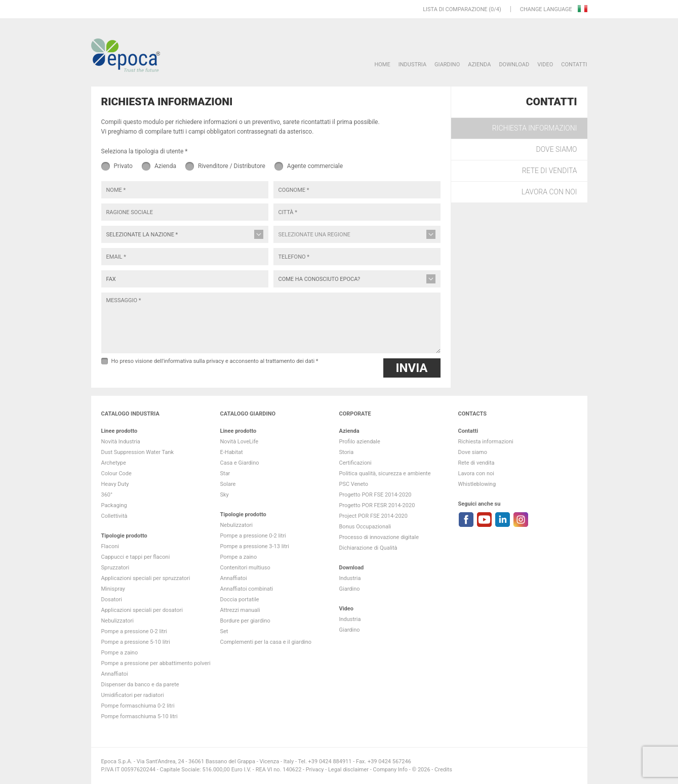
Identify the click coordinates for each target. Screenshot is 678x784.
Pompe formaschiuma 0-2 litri (138, 706)
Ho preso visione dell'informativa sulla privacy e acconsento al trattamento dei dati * (215, 361)
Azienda (479, 65)
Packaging (114, 505)
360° (107, 495)
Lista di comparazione (455, 9)
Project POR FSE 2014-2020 (374, 516)
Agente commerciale (315, 166)
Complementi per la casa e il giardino (266, 642)
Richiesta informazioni (535, 128)
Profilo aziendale (360, 442)
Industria (412, 65)
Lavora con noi (549, 192)
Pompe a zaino (120, 653)
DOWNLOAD (514, 65)
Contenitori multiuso (245, 568)
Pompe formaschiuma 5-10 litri (139, 716)
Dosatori (112, 600)
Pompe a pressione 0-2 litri (134, 631)
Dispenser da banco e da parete (140, 685)
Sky (225, 495)
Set (224, 631)
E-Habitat (232, 452)
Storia (347, 452)
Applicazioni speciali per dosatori (142, 610)
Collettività (114, 516)
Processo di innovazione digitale (379, 537)
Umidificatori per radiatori (133, 695)
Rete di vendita (550, 171)
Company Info (390, 770)
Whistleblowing (477, 484)
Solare (228, 484)
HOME (382, 65)
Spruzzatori (115, 568)
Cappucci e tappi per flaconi (136, 557)
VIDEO (545, 65)
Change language (547, 9)
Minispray (113, 589)
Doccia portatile (240, 600)
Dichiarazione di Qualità (368, 548)
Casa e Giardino (240, 463)
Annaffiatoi (115, 674)
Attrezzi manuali (240, 610)
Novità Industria (121, 442)
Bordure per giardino (245, 621)
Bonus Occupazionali (365, 527)
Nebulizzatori (117, 621)
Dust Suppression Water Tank (138, 452)
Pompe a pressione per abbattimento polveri (156, 663)
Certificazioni (355, 463)
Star (225, 473)
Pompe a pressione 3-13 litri (255, 546)
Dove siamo (557, 149)
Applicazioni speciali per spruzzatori (146, 578)
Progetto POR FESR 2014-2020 (377, 505)
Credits (443, 770)
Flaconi (110, 546)
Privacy (315, 770)
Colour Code (116, 473)
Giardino (447, 65)
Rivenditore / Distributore (232, 166)
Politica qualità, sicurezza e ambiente (385, 473)
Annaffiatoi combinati (247, 589)
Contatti (574, 65)
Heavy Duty (115, 484)
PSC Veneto (354, 484)
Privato (123, 166)
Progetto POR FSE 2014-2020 (375, 495)
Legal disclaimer (348, 770)
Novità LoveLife (240, 442)
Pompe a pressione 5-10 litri (136, 642)
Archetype (114, 463)
